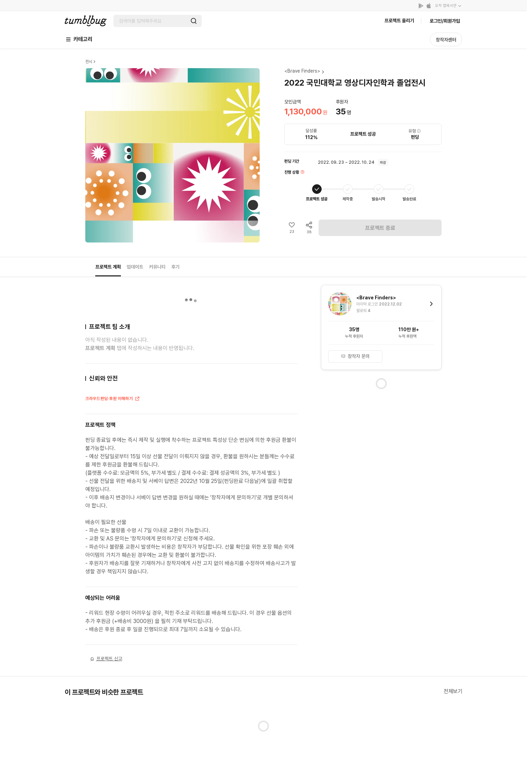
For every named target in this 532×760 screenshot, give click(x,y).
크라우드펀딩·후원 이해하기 (113, 399)
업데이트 (135, 267)
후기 (175, 267)
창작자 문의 (355, 356)
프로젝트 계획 (108, 267)
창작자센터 (446, 40)
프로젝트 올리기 (399, 21)
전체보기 (453, 691)
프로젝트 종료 (380, 228)
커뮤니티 (157, 267)
